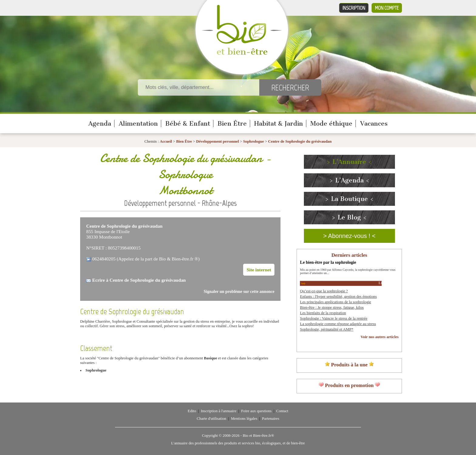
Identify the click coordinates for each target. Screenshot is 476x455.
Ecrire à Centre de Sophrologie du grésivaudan (139, 280)
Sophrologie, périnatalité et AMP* (327, 329)
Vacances (374, 124)
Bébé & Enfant (188, 124)
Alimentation (138, 124)
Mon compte (387, 8)
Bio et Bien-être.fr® (258, 436)
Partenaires (271, 419)
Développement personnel (218, 141)
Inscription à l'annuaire (218, 411)
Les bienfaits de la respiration (323, 313)
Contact (282, 411)
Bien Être (232, 124)
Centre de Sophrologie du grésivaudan (300, 141)
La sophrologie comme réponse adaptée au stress (338, 324)
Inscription (354, 8)
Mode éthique (331, 124)
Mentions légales (244, 419)
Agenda (100, 124)
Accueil (166, 141)
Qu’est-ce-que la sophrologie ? (324, 291)
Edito (192, 411)
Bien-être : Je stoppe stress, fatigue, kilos (332, 307)
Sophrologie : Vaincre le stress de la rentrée (334, 318)
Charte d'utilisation (211, 419)
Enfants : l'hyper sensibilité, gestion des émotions (338, 297)
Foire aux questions (256, 411)
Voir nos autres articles (380, 337)
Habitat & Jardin (279, 124)
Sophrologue (254, 141)
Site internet (259, 270)
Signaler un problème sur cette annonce (239, 292)
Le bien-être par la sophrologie (328, 262)
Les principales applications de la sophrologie (335, 302)
